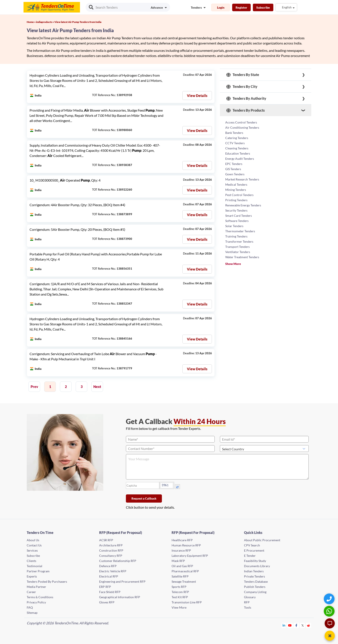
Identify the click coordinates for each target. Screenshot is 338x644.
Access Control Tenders (241, 122)
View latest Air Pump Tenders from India (78, 22)
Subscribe (263, 7)
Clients (31, 561)
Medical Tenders (236, 184)
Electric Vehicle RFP (113, 571)
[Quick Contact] (330, 599)
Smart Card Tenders (239, 216)
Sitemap (32, 613)
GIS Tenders (233, 169)
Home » (31, 22)
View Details (197, 96)
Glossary (250, 597)
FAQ (30, 607)
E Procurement (254, 550)
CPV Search (252, 545)
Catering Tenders (237, 138)
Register (241, 7)
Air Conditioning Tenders (242, 127)
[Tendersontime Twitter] (303, 625)
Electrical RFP (109, 576)
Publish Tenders (255, 587)
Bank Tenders (234, 133)
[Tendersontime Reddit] (309, 625)
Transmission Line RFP (187, 602)
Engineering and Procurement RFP (122, 581)
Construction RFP (111, 550)
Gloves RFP (107, 602)
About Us (33, 540)
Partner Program (38, 571)
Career (31, 592)
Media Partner (36, 587)
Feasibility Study (255, 561)
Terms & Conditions (40, 597)
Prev (34, 387)
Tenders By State (243, 75)
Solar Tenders (234, 226)
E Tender (250, 556)
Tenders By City (242, 87)
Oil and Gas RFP (182, 566)
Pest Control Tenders (239, 195)
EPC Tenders (234, 164)
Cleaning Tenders (237, 148)
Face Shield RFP (110, 592)
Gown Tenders (235, 174)
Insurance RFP (181, 550)
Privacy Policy (36, 602)
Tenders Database (256, 581)
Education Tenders (238, 153)
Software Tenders (237, 221)
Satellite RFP (180, 576)
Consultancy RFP (111, 556)
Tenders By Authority (246, 98)
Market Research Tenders (242, 179)
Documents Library (257, 566)
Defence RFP (108, 566)
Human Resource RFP (186, 545)
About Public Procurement (262, 540)
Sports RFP (179, 587)
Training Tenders (236, 236)
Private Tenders (254, 576)
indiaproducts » (45, 22)
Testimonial (34, 566)
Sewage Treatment (184, 581)
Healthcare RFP (182, 540)
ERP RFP (105, 587)
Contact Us (34, 545)
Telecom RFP (180, 592)
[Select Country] (264, 449)
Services (32, 550)
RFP (247, 602)
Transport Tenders (237, 247)
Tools (248, 607)
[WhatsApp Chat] (330, 611)
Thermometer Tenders (240, 231)
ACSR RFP (106, 540)
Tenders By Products (246, 110)
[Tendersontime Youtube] (290, 625)
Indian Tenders (254, 571)
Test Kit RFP (180, 597)
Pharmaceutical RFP (185, 571)
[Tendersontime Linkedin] (284, 625)
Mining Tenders (236, 190)
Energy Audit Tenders (240, 159)
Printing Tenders (236, 200)
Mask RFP (178, 561)
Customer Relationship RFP (118, 561)
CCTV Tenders (235, 143)
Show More (233, 264)
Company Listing (255, 592)
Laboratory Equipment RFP (190, 556)
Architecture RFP (111, 545)
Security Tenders (236, 210)
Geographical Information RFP (120, 597)
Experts (32, 576)
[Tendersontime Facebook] (296, 625)
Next (97, 387)
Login (221, 7)
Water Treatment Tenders (242, 257)
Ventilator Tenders (238, 252)
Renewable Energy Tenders (243, 205)
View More (179, 607)
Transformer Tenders (239, 241)
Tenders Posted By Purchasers (47, 581)
